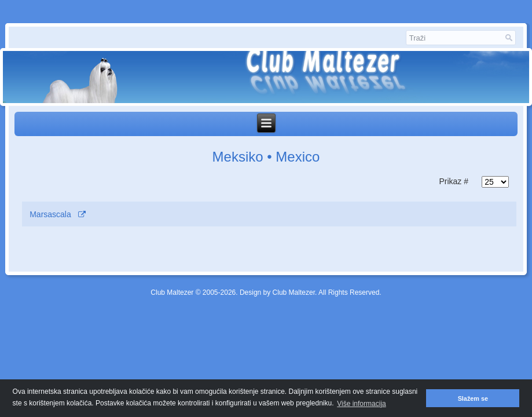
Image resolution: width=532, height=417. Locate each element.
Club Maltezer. (295, 292)
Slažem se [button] (473, 398)
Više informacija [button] (361, 404)
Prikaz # (454, 181)
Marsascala (50, 214)
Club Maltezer (172, 292)
